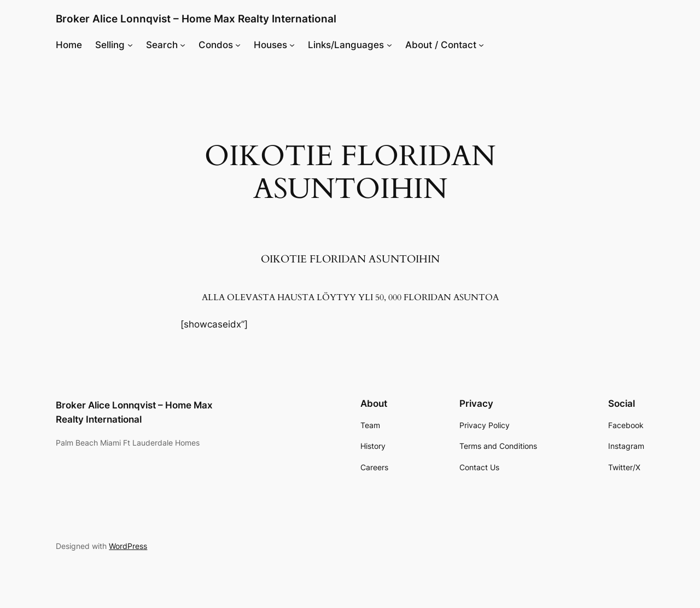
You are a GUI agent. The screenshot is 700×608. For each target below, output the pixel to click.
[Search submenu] (183, 45)
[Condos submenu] (238, 45)
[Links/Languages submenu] (389, 45)
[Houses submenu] (292, 45)
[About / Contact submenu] (481, 45)
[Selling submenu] (130, 45)
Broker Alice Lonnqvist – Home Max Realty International (196, 19)
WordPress (128, 546)
